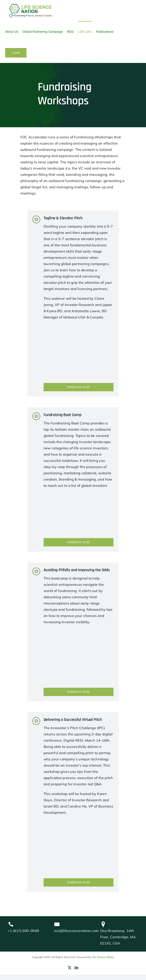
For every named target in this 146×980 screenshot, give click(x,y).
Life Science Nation (103, 957)
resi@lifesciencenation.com (76, 931)
